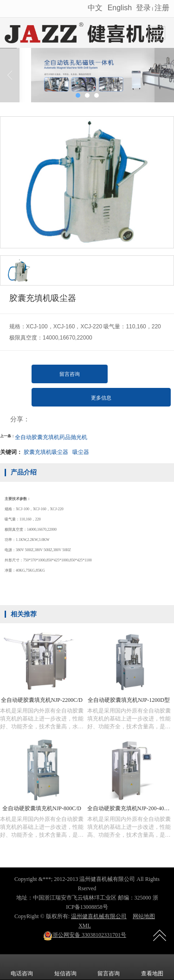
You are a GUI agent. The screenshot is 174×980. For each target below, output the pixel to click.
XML (85, 926)
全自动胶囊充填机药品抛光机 (51, 437)
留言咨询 (70, 374)
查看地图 (152, 967)
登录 (143, 8)
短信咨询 (65, 967)
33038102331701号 (85, 935)
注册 (162, 8)
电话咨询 (22, 967)
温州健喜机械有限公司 (99, 916)
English (120, 8)
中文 (96, 8)
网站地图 (144, 916)
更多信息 (101, 398)
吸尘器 (81, 452)
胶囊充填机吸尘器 (46, 452)
